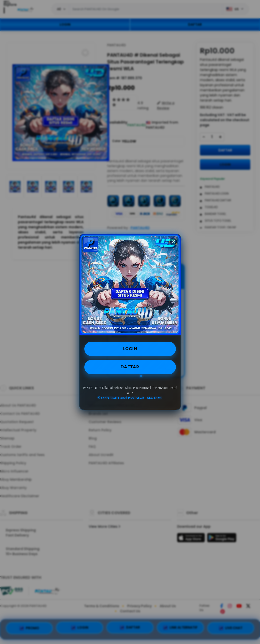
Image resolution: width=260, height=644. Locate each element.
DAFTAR (130, 367)
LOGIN (130, 349)
